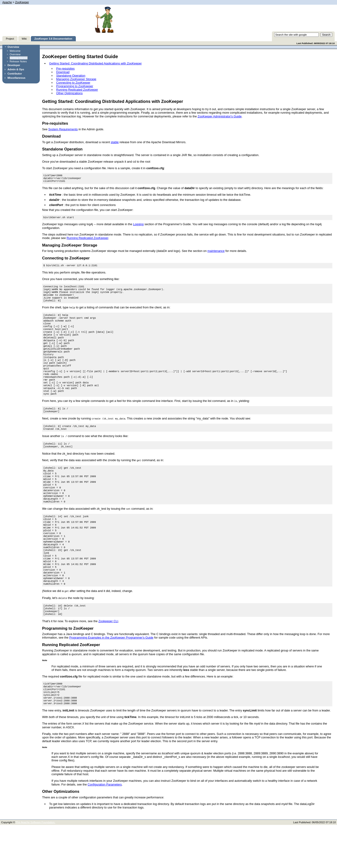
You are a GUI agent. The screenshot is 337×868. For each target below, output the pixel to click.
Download (63, 72)
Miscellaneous (16, 78)
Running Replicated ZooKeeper (77, 90)
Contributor (15, 74)
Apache (7, 2)
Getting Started (19, 58)
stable (115, 142)
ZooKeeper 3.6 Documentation (53, 39)
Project (10, 39)
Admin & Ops (16, 69)
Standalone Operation (71, 76)
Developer (14, 65)
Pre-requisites (65, 69)
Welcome (15, 51)
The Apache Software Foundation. (35, 865)
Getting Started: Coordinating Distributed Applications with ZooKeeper (95, 63)
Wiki (24, 39)
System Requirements (63, 129)
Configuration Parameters (105, 828)
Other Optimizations (69, 93)
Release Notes (18, 61)
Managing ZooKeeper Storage (76, 79)
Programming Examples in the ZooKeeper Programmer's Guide (111, 677)
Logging (138, 226)
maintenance (216, 253)
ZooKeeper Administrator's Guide (220, 116)
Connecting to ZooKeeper (73, 83)
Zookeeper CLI (108, 660)
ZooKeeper (22, 2)
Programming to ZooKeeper (75, 86)
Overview (13, 47)
